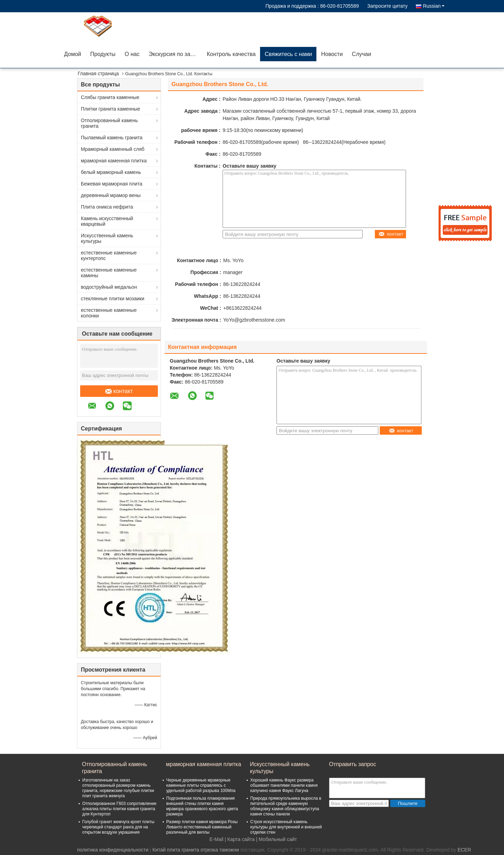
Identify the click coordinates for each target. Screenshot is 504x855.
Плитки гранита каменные (110, 109)
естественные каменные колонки (109, 313)
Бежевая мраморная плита (112, 184)
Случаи (361, 54)
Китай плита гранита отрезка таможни (195, 850)
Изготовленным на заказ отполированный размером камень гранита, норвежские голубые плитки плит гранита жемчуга (118, 788)
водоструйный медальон (109, 287)
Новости (332, 54)
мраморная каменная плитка (114, 161)
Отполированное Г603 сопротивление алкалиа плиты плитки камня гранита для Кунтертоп (119, 809)
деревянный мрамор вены (111, 195)
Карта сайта (241, 839)
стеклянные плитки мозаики (113, 299)
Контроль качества (231, 54)
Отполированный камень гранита (109, 123)
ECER (464, 850)
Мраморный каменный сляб (113, 149)
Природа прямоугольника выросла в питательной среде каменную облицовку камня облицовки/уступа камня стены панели (286, 806)
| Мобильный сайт (277, 839)
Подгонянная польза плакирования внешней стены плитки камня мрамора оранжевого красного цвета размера (202, 806)
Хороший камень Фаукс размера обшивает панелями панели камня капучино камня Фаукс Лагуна (284, 785)
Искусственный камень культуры (107, 238)
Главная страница (98, 73)
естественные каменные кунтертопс (109, 255)
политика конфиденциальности (113, 850)
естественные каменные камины (109, 273)
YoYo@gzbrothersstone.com (254, 320)
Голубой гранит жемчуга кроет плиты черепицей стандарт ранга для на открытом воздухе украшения (118, 827)
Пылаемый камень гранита (112, 138)
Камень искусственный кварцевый (107, 221)
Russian (434, 6)
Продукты (103, 54)
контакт (119, 391)
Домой (73, 54)
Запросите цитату (387, 6)
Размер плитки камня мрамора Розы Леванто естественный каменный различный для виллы (202, 827)
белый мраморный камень (111, 172)
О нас (132, 54)
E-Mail (217, 839)
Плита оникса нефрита (107, 207)
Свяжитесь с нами (288, 54)
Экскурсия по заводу (176, 54)
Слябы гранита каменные (110, 97)
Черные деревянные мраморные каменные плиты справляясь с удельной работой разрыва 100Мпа (201, 785)
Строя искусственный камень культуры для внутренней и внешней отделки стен (286, 827)
